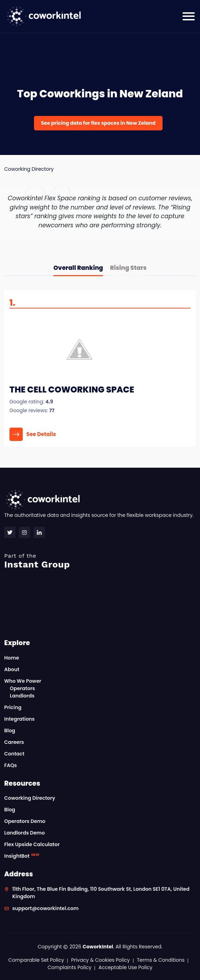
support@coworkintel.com (45, 908)
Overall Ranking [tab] (78, 268)
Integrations (19, 719)
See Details (33, 434)
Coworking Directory (29, 169)
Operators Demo (25, 821)
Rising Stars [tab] (128, 268)
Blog (10, 731)
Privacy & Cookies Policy (101, 960)
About (12, 669)
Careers (14, 742)
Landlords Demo (25, 833)
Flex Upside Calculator (32, 844)
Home (12, 658)
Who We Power (23, 681)
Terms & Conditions (161, 960)
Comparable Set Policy (36, 960)
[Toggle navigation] (189, 16)
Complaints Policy (70, 967)
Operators (22, 688)
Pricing (13, 707)
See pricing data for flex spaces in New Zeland (98, 123)
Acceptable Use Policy (125, 967)
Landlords (22, 696)
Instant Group (100, 561)
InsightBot (22, 856)
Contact (14, 754)
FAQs (11, 765)
